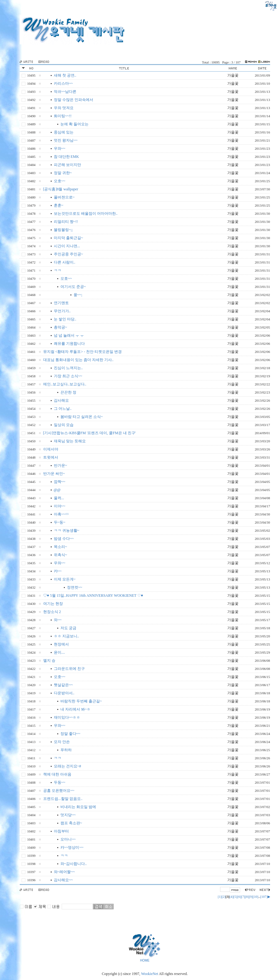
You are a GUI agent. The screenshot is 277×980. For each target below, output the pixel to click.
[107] (264, 897)
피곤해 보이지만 (67, 165)
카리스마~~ (63, 83)
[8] (247, 897)
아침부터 (61, 831)
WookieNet (150, 974)
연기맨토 (61, 303)
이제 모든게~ (65, 579)
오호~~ (60, 181)
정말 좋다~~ (70, 734)
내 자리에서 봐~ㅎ (76, 709)
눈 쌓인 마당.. (65, 319)
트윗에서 (51, 457)
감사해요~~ (63, 880)
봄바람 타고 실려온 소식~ (82, 417)
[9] (251, 897)
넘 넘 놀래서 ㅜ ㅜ (69, 335)
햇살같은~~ (63, 685)
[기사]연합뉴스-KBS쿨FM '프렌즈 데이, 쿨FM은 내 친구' (90, 433)
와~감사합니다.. (74, 864)
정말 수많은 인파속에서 (74, 100)
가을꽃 (233, 75)
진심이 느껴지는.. (68, 368)
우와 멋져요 (64, 108)
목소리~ (61, 547)
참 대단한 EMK (67, 157)
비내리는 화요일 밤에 (78, 807)
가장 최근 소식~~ (68, 376)
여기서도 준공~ (73, 287)
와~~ (58, 620)
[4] (231, 897)
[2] (223, 897)
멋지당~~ (68, 815)
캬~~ (58, 571)
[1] (220, 897)
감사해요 (61, 400)
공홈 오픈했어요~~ (59, 791)
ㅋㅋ (58, 270)
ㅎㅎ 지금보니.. (67, 636)
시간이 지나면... (67, 246)
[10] (256, 897)
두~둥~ (60, 522)
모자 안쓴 (62, 742)
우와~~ (60, 148)
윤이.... (59, 652)
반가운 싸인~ (54, 474)
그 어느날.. (63, 409)
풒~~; (78, 295)
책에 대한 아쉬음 (57, 774)
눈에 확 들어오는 (74, 124)
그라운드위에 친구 (69, 669)
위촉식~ (61, 555)
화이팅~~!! (63, 116)
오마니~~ (68, 839)
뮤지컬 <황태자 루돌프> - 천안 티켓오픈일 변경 (83, 352)
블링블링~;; (63, 230)
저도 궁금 (68, 628)
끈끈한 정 (68, 392)
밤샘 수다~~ (64, 539)
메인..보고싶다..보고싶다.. (65, 384)
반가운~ (61, 465)
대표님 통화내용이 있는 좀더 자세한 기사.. (78, 360)
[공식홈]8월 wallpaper (61, 189)
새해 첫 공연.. (65, 75)
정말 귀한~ (63, 173)
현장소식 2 (52, 612)
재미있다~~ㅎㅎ (67, 717)
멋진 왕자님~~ (66, 140)
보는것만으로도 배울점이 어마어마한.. (86, 214)
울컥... (59, 498)
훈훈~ (59, 205)
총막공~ (61, 327)
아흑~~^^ (61, 514)
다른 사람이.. (65, 262)
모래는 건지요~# (68, 766)
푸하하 (66, 750)
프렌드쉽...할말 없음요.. (63, 799)
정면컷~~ (75, 587)
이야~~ (60, 506)
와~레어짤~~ (64, 872)
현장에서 (61, 644)
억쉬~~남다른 (65, 92)
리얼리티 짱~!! (66, 222)
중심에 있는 (64, 132)
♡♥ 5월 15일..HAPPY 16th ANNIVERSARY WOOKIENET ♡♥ (93, 596)
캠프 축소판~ (71, 823)
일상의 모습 (64, 425)
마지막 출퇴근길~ (69, 238)
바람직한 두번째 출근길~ (81, 701)
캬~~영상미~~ (72, 847)
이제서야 (51, 449)
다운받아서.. (64, 693)
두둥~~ (60, 782)
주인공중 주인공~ (69, 254)
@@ (57, 490)
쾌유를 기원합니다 (69, 344)
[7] (243, 897)
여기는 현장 (53, 604)
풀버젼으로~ (64, 197)
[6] (239, 897)
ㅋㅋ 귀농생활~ (67, 530)
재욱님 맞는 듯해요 (70, 441)
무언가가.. (62, 311)
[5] (235, 897)
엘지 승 (49, 661)
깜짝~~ (60, 482)
